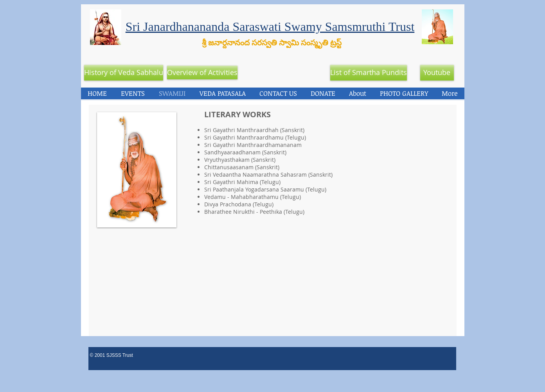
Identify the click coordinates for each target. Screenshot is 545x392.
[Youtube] (437, 73)
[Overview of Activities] (202, 72)
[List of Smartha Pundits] (369, 73)
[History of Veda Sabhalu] (124, 73)
